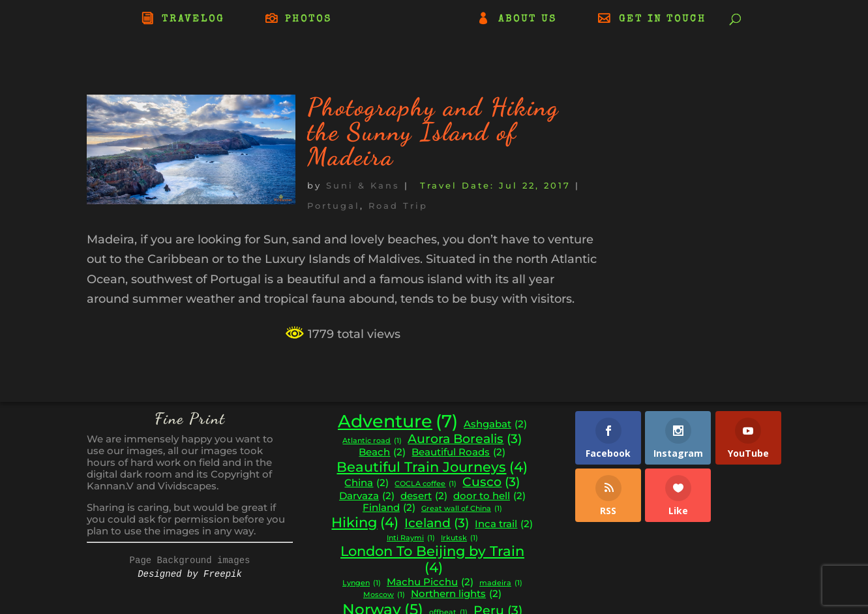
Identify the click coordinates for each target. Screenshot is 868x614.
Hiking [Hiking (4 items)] (365, 523)
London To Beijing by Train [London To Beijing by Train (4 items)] (432, 560)
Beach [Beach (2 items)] (382, 453)
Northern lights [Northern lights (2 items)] (456, 594)
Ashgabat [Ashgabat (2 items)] (495, 424)
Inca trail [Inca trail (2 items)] (504, 524)
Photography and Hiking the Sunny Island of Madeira (433, 132)
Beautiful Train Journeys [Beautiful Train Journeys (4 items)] (432, 467)
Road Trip (398, 206)
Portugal (334, 206)
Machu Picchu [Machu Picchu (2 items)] (430, 582)
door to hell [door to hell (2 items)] (489, 496)
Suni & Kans (363, 185)
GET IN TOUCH (663, 20)
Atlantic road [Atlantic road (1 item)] (372, 441)
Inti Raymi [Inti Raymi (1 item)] (411, 539)
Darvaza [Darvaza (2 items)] (367, 496)
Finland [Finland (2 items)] (389, 508)
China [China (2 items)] (367, 483)
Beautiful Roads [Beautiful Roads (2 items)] (458, 453)
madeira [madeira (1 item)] (501, 584)
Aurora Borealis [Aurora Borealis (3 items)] (465, 439)
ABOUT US (528, 20)
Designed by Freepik (190, 574)
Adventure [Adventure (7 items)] (398, 422)
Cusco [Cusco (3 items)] (491, 482)
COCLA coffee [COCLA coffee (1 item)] (426, 484)
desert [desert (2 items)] (424, 496)
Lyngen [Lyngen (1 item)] (362, 584)
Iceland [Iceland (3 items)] (437, 523)
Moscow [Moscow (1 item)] (384, 595)
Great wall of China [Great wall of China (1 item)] (462, 509)
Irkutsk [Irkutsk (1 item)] (459, 539)
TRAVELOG (193, 20)
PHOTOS (308, 20)
